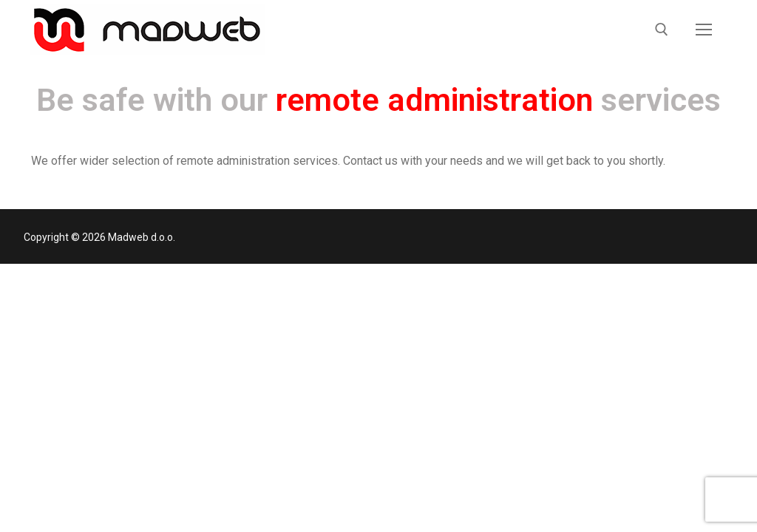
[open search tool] (662, 30)
